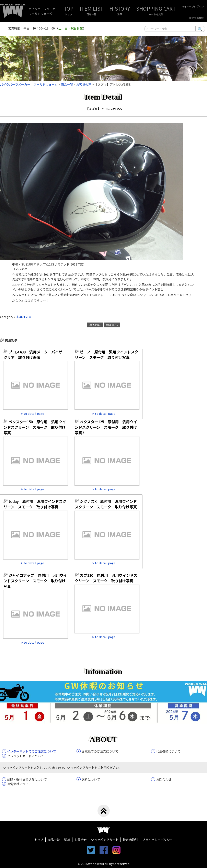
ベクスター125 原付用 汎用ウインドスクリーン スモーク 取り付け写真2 (106, 427)
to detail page (34, 413)
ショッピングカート (105, 840)
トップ (69, 14)
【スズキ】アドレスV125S (104, 109)
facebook (104, 850)
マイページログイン (193, 6)
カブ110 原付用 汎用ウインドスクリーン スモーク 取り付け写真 (106, 578)
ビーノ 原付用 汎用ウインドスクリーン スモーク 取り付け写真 (106, 355)
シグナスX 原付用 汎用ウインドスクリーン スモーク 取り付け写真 (106, 504)
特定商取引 (130, 840)
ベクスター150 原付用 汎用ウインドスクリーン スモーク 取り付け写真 (35, 427)
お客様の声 (24, 317)
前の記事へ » (112, 325)
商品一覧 (91, 14)
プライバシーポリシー (158, 840)
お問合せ (81, 840)
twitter (91, 850)
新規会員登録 (196, 18)
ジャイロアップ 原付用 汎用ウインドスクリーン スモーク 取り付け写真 (35, 581)
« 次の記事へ (95, 325)
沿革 (120, 14)
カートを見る (156, 14)
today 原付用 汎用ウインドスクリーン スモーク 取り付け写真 (35, 504)
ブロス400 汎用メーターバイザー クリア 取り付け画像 (36, 355)
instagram (116, 850)
